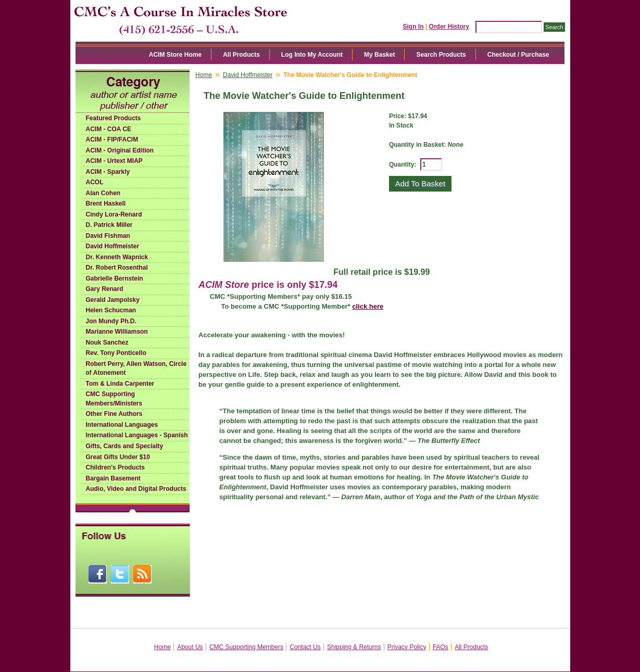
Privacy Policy (407, 647)
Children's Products (116, 467)
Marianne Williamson (117, 332)
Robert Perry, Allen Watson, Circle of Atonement (136, 369)
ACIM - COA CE (109, 129)
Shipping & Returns (354, 647)
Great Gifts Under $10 (118, 457)
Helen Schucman (111, 310)
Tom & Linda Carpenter (120, 384)
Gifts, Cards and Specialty (125, 446)
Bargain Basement (113, 478)
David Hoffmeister (113, 246)
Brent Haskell (106, 204)
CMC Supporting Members (246, 647)
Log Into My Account (312, 55)
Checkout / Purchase (518, 55)
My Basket (379, 55)
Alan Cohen (103, 193)
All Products (241, 55)
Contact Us (305, 647)
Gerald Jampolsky (113, 300)
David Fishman (108, 236)
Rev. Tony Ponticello (116, 353)
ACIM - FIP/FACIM (112, 140)
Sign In (413, 27)
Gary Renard (105, 289)
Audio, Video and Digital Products (136, 489)
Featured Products (114, 118)
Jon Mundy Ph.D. (111, 321)
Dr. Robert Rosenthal (117, 268)
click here (368, 306)
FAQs (441, 647)
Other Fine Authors (114, 414)
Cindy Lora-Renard (114, 214)
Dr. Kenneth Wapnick (117, 257)
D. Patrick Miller (109, 225)
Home (204, 75)
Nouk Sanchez (107, 343)
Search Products (441, 55)
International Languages (122, 425)
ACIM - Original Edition (120, 150)
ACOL (95, 182)
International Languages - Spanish (137, 435)
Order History (449, 27)
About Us (190, 647)
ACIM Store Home (175, 55)
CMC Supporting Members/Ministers (114, 399)
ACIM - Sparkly (108, 172)
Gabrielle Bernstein (115, 278)
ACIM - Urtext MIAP (114, 161)
